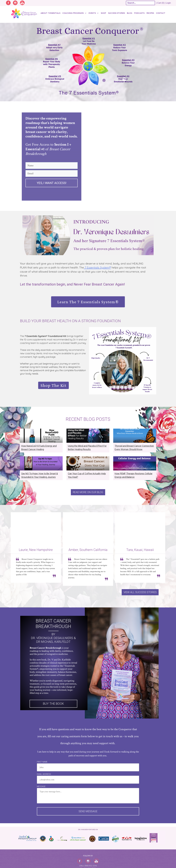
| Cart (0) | (161, 3)
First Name (42, 762)
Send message (88, 811)
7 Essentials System (97, 267)
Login (168, 3)
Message (41, 786)
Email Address (44, 774)
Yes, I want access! (52, 183)
